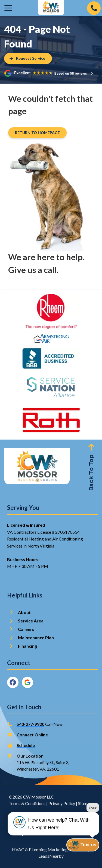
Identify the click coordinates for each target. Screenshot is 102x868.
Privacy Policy (62, 803)
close (93, 807)
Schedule (26, 745)
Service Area (31, 621)
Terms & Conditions (27, 803)
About (24, 612)
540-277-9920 (30, 724)
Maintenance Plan (36, 638)
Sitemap (86, 803)
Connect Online (32, 735)
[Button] (28, 58)
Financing (27, 646)
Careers (26, 629)
